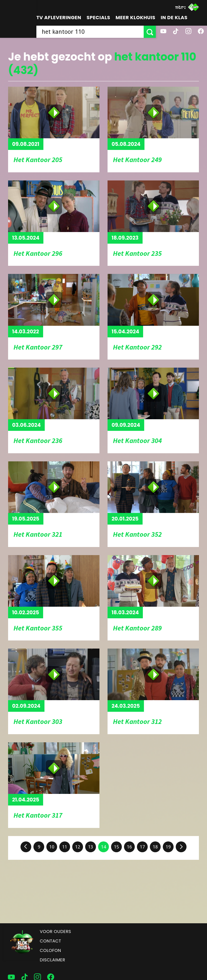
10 (52, 847)
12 (78, 847)
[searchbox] (90, 32)
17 (142, 847)
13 (91, 847)
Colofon (51, 950)
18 (155, 847)
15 (116, 847)
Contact (51, 941)
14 (103, 847)
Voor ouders (56, 932)
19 (168, 847)
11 (65, 847)
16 (129, 847)
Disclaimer (53, 960)
